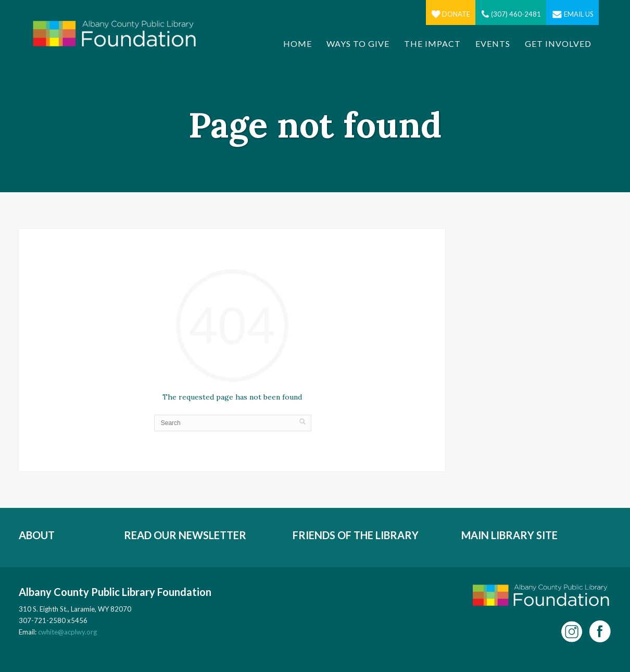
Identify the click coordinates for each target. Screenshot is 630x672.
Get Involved (558, 43)
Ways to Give (358, 43)
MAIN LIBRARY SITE (509, 535)
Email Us (572, 14)
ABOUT (37, 535)
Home (298, 43)
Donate (451, 14)
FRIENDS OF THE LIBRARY (356, 535)
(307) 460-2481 (511, 14)
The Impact (432, 43)
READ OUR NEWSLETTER (185, 535)
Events (493, 43)
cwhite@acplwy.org (67, 632)
